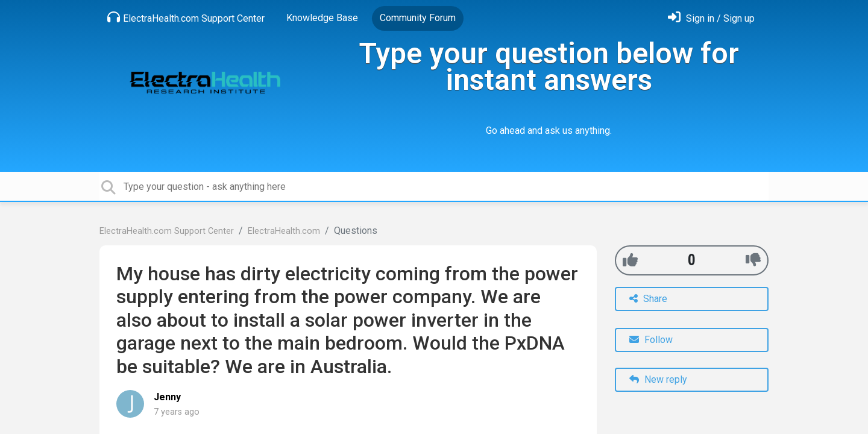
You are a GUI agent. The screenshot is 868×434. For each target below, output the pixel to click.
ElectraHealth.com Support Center (186, 17)
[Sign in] (711, 18)
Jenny (167, 397)
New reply (658, 379)
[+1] (630, 260)
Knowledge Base (322, 18)
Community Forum (418, 18)
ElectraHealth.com (284, 231)
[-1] (753, 260)
